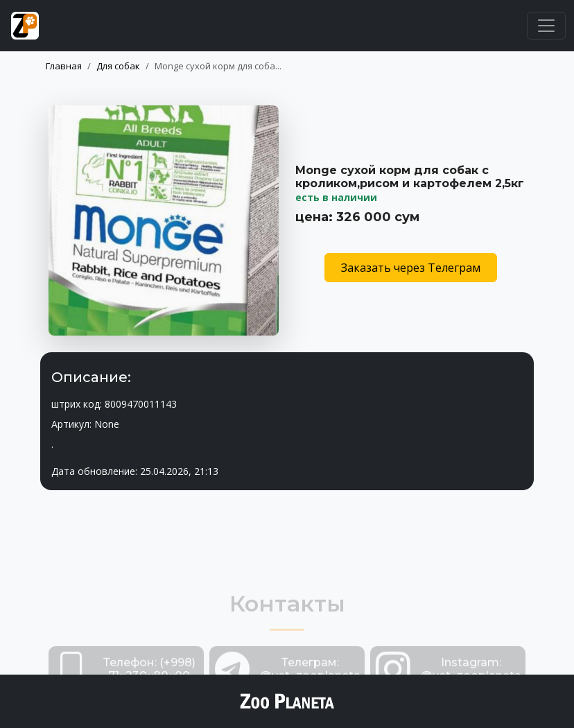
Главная (64, 66)
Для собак (118, 66)
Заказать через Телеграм (411, 268)
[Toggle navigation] (546, 26)
